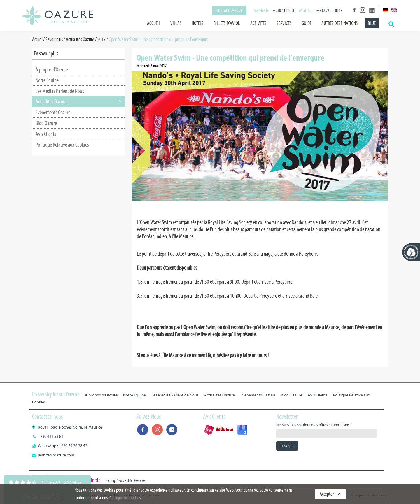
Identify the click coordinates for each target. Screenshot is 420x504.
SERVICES (284, 23)
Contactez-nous (229, 10)
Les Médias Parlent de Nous (60, 91)
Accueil (154, 23)
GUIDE (307, 23)
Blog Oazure (46, 123)
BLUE (372, 23)
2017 (101, 39)
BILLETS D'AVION (227, 23)
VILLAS (176, 23)
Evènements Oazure (53, 112)
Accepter (327, 494)
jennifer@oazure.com (56, 455)
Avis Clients (46, 134)
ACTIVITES (258, 23)
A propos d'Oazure (52, 69)
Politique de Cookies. (125, 498)
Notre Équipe (47, 80)
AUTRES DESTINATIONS (340, 23)
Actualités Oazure (80, 39)
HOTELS (198, 23)
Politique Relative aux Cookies (62, 145)
